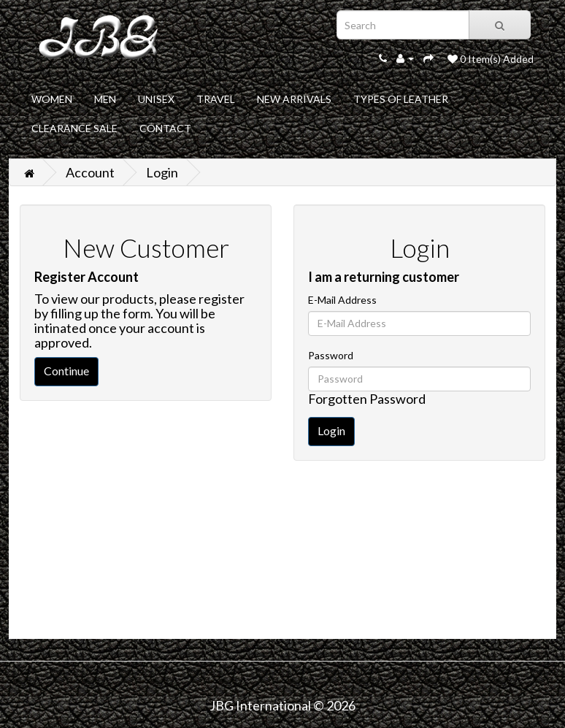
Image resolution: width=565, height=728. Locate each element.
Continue (66, 371)
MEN (105, 99)
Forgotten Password (367, 399)
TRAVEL (216, 99)
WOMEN (52, 99)
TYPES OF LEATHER (401, 99)
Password (331, 355)
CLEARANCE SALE (74, 128)
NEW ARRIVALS (294, 99)
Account (90, 172)
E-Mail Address (342, 300)
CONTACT (165, 128)
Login (162, 172)
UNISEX (156, 99)
